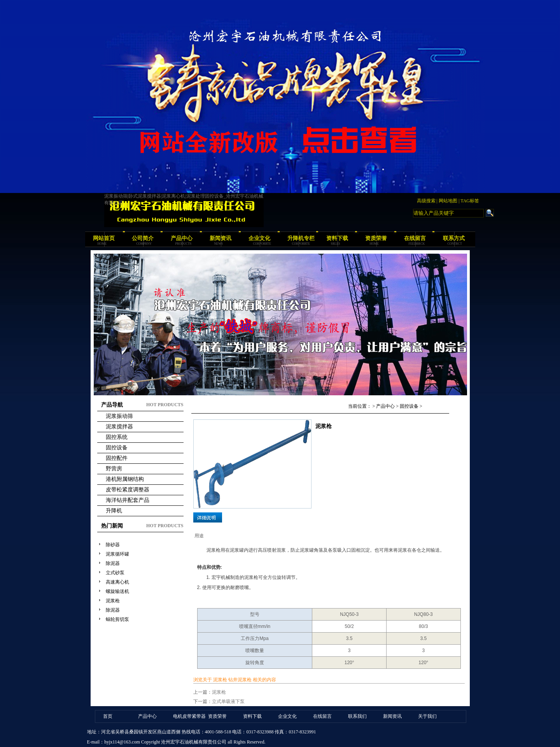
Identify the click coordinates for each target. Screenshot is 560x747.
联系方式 (454, 238)
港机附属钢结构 (125, 479)
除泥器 (113, 563)
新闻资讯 (220, 238)
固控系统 (117, 437)
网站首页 (104, 238)
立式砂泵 (115, 573)
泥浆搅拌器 (119, 427)
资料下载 (337, 238)
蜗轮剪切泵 (117, 619)
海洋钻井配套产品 (128, 500)
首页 (108, 716)
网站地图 (448, 201)
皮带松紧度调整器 (128, 490)
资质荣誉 (376, 238)
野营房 (114, 469)
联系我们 (357, 716)
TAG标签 (470, 201)
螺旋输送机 (117, 591)
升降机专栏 (301, 238)
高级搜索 (426, 201)
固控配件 (117, 458)
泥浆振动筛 (119, 416)
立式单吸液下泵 (228, 701)
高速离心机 (117, 582)
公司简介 (143, 238)
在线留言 (415, 238)
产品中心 (182, 238)
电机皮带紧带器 (189, 716)
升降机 (114, 511)
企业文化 (259, 238)
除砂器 (113, 545)
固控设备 (117, 448)
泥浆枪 (113, 601)
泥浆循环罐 (117, 554)
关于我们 (427, 716)
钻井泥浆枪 (240, 680)
